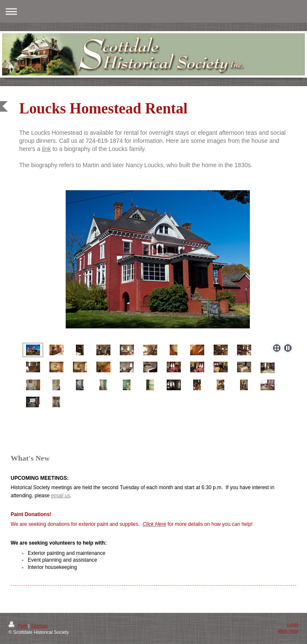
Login (293, 624)
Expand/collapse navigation (153, 11)
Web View (288, 631)
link (46, 149)
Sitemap (39, 626)
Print (18, 626)
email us (61, 496)
